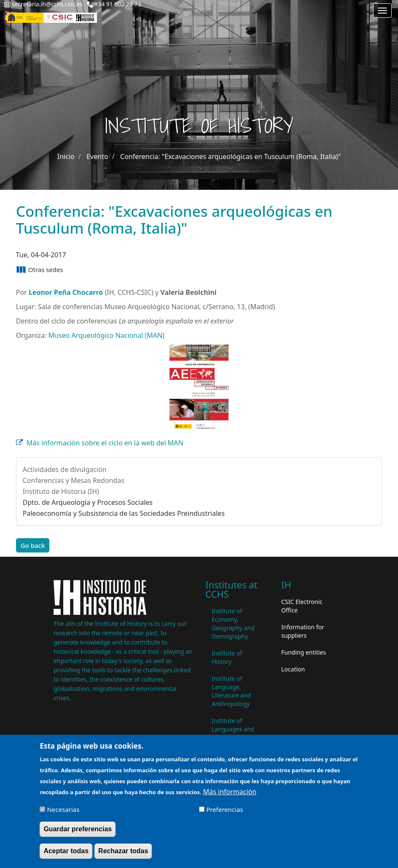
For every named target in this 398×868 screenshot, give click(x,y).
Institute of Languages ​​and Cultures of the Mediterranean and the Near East (236, 737)
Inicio (66, 156)
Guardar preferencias (78, 834)
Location (293, 669)
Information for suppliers (303, 631)
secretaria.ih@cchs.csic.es (47, 4)
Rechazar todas (123, 856)
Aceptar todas (66, 856)
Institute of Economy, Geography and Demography (233, 624)
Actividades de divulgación (65, 469)
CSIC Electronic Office (302, 606)
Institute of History (227, 657)
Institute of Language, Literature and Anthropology (231, 691)
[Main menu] (382, 11)
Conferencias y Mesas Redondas (74, 480)
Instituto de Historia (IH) (61, 491)
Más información (230, 796)
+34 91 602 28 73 (118, 4)
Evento (97, 156)
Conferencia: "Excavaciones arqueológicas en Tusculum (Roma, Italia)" (230, 156)
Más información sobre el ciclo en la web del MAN (105, 443)
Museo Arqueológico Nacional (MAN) (106, 335)
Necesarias (63, 814)
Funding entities (304, 652)
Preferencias (225, 814)
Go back (33, 545)
